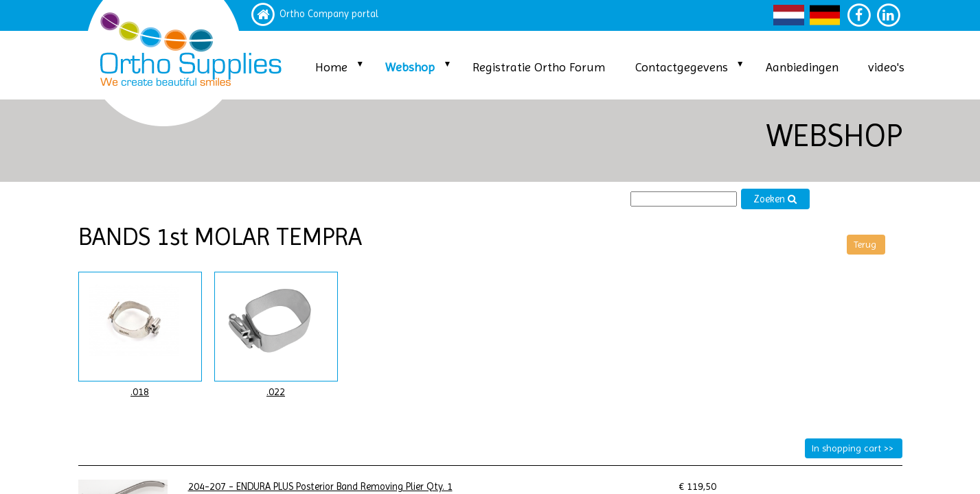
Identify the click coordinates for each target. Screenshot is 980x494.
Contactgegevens (682, 67)
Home (331, 67)
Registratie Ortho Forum (539, 67)
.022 (276, 392)
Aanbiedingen (802, 67)
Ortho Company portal (329, 14)
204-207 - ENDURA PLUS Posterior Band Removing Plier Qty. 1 (320, 487)
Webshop (410, 67)
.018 (140, 392)
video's (886, 67)
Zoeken (775, 199)
